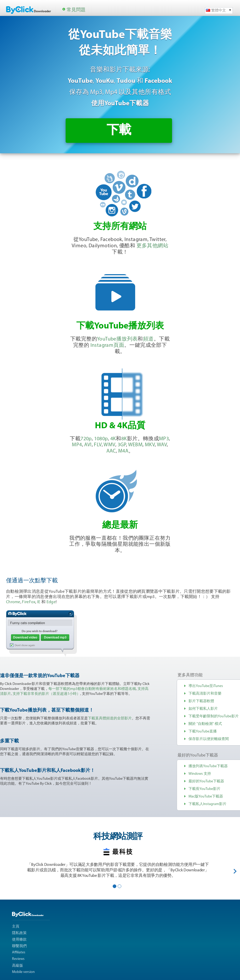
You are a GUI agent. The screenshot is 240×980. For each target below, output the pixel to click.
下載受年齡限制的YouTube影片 (214, 716)
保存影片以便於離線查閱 (209, 739)
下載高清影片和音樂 (205, 694)
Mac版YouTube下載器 (206, 797)
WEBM (135, 445)
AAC (111, 451)
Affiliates (19, 952)
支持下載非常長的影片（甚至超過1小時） (46, 694)
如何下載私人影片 (203, 709)
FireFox (29, 602)
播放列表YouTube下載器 (208, 766)
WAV (162, 445)
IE (39, 602)
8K (124, 439)
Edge (51, 602)
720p (86, 439)
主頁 (16, 927)
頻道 (148, 339)
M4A (123, 451)
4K (113, 439)
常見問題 (76, 10)
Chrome (13, 602)
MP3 (164, 439)
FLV (98, 445)
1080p (101, 439)
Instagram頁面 (107, 345)
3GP (122, 445)
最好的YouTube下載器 (206, 781)
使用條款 (19, 940)
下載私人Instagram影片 (207, 804)
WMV (109, 445)
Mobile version (23, 972)
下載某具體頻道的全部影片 (110, 718)
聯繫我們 (19, 946)
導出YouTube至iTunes (206, 686)
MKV (150, 445)
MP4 (77, 445)
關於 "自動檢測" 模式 (205, 724)
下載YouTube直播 (203, 732)
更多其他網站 (152, 246)
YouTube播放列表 (117, 339)
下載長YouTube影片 (204, 789)
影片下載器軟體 (201, 701)
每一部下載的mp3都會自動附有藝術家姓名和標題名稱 (92, 689)
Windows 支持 (200, 774)
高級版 (18, 966)
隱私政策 (19, 933)
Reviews (18, 959)
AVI (88, 445)
